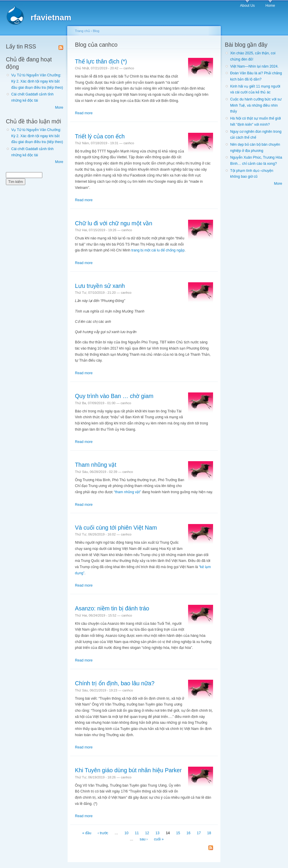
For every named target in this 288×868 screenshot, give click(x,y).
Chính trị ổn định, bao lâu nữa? (115, 683)
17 (199, 833)
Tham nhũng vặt (96, 465)
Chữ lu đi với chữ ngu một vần (114, 223)
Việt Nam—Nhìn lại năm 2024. (254, 66)
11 (137, 833)
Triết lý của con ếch (100, 136)
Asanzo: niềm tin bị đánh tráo (112, 608)
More (59, 108)
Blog (96, 31)
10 (127, 833)
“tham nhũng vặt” (128, 492)
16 (188, 833)
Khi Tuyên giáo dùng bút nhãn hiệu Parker (128, 770)
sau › (144, 839)
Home (270, 6)
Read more (84, 113)
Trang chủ (82, 31)
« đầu (87, 833)
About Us (247, 6)
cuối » (159, 839)
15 (178, 833)
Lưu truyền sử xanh (100, 286)
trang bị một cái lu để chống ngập (158, 250)
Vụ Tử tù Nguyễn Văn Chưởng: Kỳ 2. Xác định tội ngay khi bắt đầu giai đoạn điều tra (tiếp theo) (37, 81)
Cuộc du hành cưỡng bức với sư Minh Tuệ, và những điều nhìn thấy (256, 105)
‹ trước (103, 833)
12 (147, 833)
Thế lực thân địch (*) (101, 61)
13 (158, 833)
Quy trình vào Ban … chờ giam (114, 396)
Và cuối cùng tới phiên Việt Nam (116, 528)
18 (209, 833)
